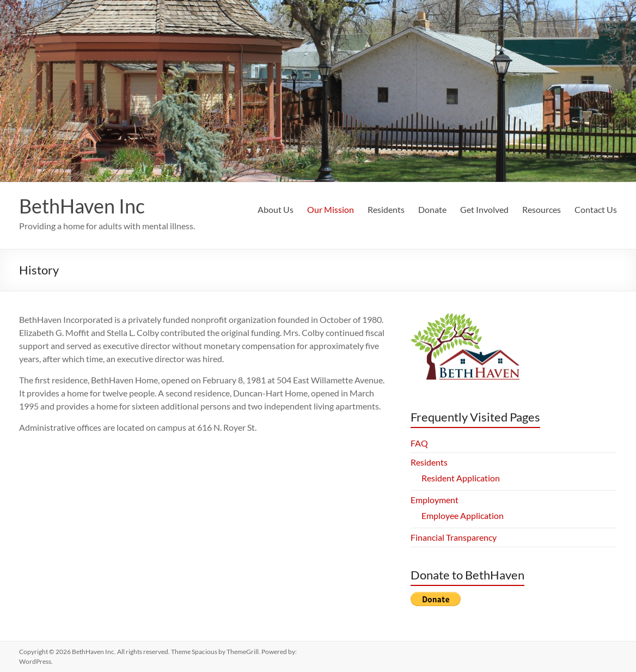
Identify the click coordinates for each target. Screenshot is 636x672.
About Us (276, 209)
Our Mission (331, 209)
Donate (432, 209)
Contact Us (596, 209)
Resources (542, 209)
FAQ (419, 443)
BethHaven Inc (82, 206)
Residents (386, 209)
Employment (435, 500)
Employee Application (463, 515)
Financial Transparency (454, 537)
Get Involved (484, 209)
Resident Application (461, 478)
